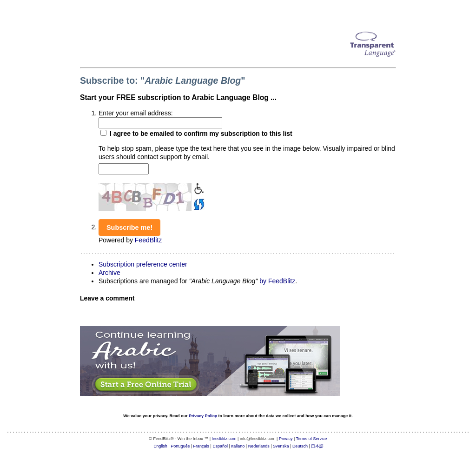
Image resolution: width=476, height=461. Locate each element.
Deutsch (300, 446)
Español (220, 446)
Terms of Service (312, 439)
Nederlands (259, 446)
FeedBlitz (148, 240)
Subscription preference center (143, 264)
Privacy (286, 439)
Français (202, 446)
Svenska (281, 446)
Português (180, 446)
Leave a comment (107, 298)
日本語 (317, 446)
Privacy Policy (203, 416)
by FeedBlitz (277, 281)
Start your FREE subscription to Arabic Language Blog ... (178, 97)
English (160, 446)
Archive (109, 273)
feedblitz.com (224, 439)
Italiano (238, 446)
